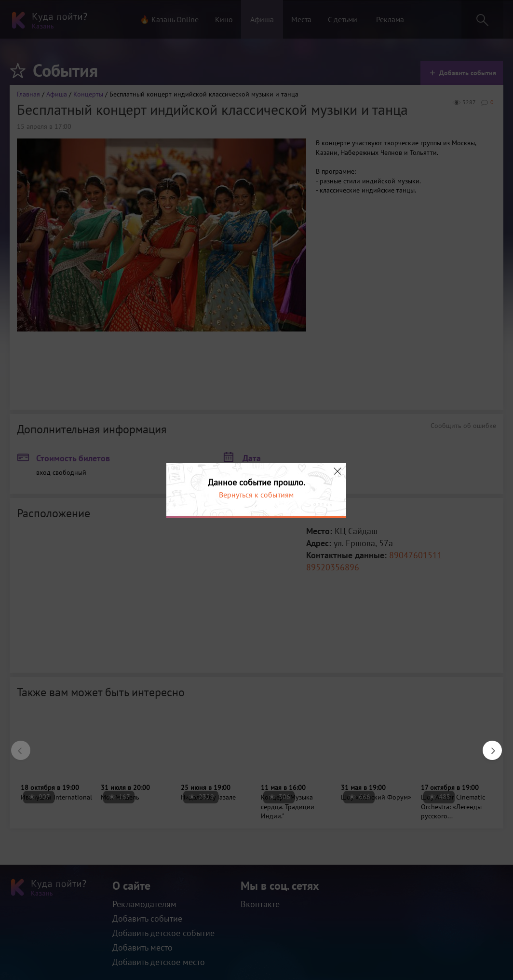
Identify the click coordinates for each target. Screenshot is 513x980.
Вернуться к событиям (256, 495)
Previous (16, 745)
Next (487, 745)
